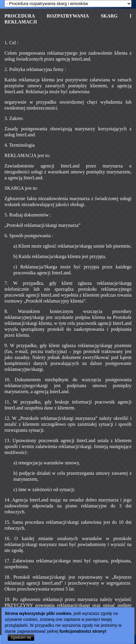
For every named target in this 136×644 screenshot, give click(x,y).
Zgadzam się (21, 637)
